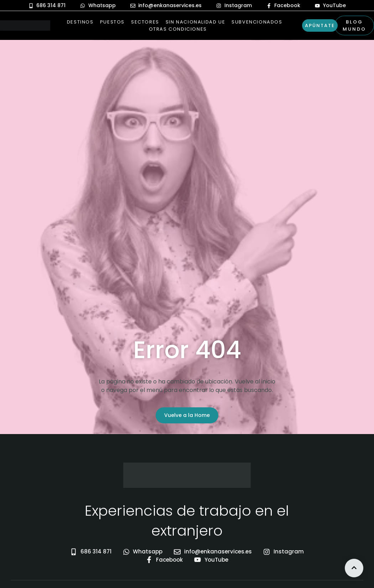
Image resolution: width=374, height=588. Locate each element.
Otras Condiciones (178, 29)
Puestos (112, 22)
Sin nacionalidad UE (195, 22)
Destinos (80, 22)
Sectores (145, 22)
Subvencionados (257, 22)
